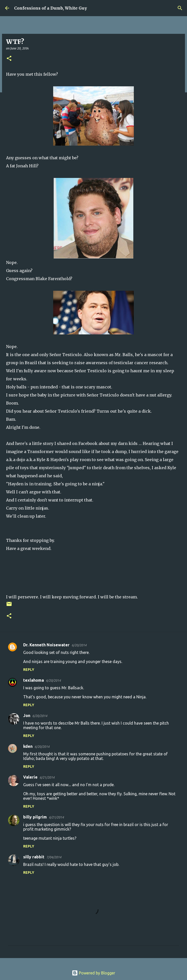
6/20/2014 (79, 645)
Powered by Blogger (93, 973)
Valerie (30, 777)
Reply (29, 670)
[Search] (180, 8)
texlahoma (34, 680)
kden (28, 746)
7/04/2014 (54, 857)
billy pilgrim (35, 817)
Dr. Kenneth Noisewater (46, 645)
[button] (9, 59)
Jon (27, 716)
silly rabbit (34, 857)
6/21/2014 (47, 777)
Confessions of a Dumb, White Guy (51, 8)
